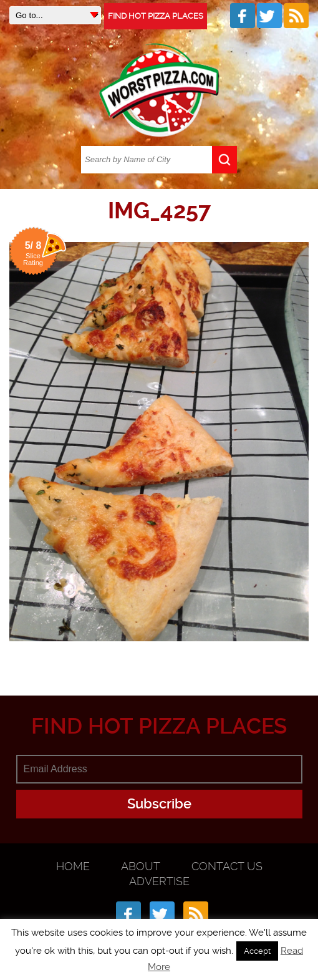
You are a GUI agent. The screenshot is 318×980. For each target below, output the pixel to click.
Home (73, 866)
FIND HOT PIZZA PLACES (156, 16)
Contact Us (227, 866)
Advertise (159, 881)
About (141, 866)
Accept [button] (257, 951)
